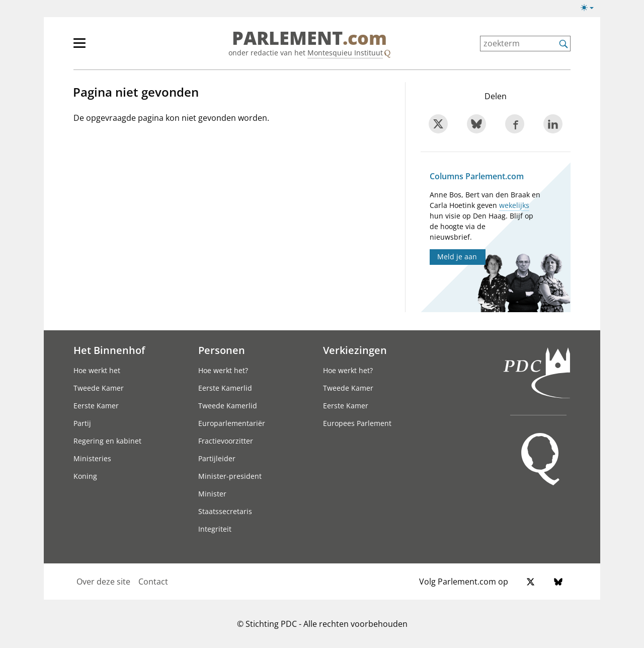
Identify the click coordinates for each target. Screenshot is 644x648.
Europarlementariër (232, 423)
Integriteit (215, 529)
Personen (222, 350)
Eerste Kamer (96, 406)
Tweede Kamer (99, 388)
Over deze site (103, 582)
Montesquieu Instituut (345, 53)
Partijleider (217, 458)
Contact (153, 582)
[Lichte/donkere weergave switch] (590, 8)
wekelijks (514, 205)
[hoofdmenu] (112, 47)
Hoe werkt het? (223, 370)
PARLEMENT (309, 38)
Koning (85, 476)
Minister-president (230, 476)
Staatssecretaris (225, 511)
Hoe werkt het (97, 370)
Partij (82, 423)
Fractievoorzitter (226, 441)
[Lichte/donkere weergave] (590, 10)
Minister (212, 494)
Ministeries (92, 458)
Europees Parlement (357, 423)
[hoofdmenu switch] (79, 47)
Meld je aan (457, 257)
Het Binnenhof (109, 350)
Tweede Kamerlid (228, 406)
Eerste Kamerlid (225, 388)
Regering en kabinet (107, 441)
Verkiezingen (355, 350)
